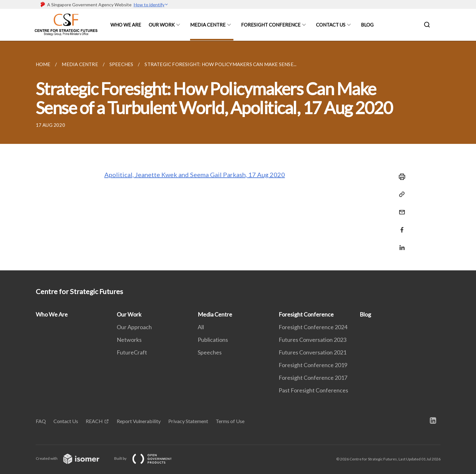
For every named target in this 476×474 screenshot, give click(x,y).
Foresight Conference (271, 25)
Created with (73, 458)
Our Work (162, 25)
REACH (94, 421)
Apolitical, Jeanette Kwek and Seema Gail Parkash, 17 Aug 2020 (195, 175)
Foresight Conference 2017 (313, 378)
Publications (213, 340)
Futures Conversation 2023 (312, 340)
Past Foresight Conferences (313, 390)
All (201, 327)
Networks (129, 340)
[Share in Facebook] (400, 226)
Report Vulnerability (139, 421)
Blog (367, 25)
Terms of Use (230, 421)
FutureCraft (132, 352)
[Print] (400, 177)
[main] (238, 156)
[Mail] (400, 208)
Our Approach (134, 327)
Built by (148, 458)
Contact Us (331, 25)
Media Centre (208, 25)
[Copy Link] (400, 194)
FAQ (41, 421)
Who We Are (126, 25)
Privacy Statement (188, 421)
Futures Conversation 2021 (312, 352)
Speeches (210, 352)
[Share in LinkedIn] (400, 244)
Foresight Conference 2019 (313, 365)
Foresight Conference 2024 (313, 327)
